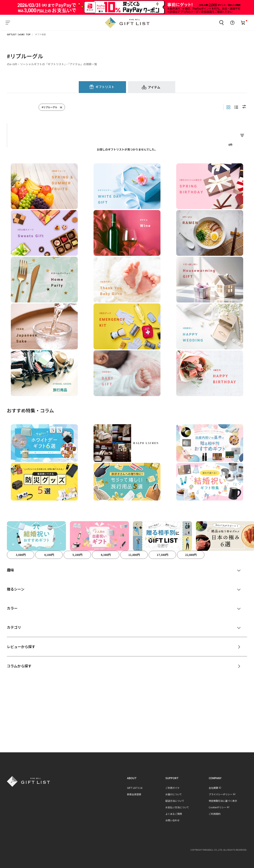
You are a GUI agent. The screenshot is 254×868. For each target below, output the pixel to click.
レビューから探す (21, 647)
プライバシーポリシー (221, 794)
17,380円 (162, 555)
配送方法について (175, 801)
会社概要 (213, 788)
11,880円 (134, 555)
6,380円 (106, 555)
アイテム (154, 87)
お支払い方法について (177, 807)
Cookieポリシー (217, 807)
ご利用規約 (215, 814)
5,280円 (77, 555)
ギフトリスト (105, 87)
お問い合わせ (172, 820)
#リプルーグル (52, 107)
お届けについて (174, 794)
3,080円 (21, 555)
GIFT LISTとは (135, 788)
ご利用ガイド (172, 788)
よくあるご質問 (174, 814)
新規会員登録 (134, 794)
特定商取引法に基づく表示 (223, 801)
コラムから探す (19, 666)
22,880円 (191, 555)
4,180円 (49, 555)
